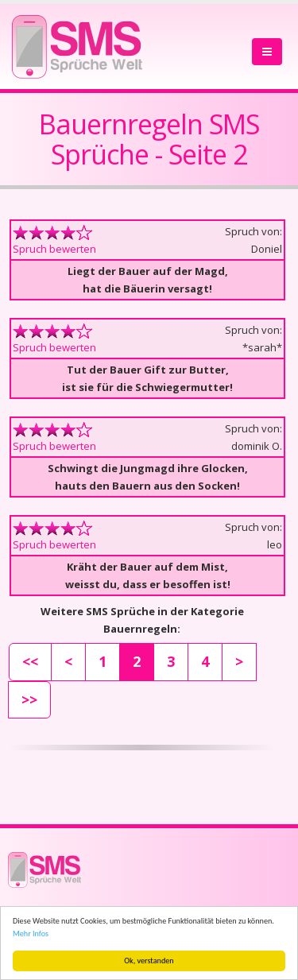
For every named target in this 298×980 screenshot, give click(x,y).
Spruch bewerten (54, 249)
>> (29, 699)
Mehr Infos (31, 934)
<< (30, 661)
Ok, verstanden (149, 961)
